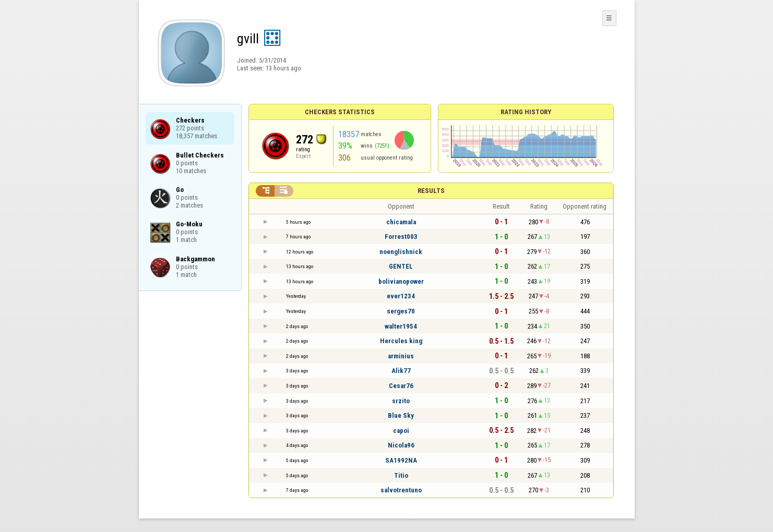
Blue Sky (401, 415)
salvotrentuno (401, 490)
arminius (401, 356)
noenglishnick (401, 252)
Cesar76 (401, 386)
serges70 (401, 311)
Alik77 (401, 371)
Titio (401, 475)
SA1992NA (401, 460)
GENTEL (401, 266)
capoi (401, 431)
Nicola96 (401, 445)
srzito (401, 401)
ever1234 (401, 296)
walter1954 (401, 326)
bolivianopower (401, 281)
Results (431, 191)
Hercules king (401, 341)
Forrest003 (401, 237)
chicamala (401, 222)
